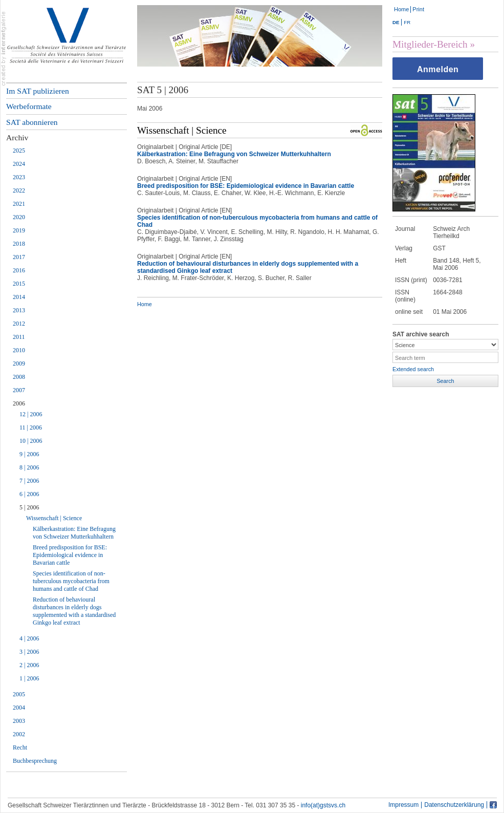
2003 (19, 721)
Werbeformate (29, 106)
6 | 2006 (29, 494)
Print (418, 9)
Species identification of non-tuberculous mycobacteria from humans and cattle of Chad (71, 581)
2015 (19, 284)
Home (401, 9)
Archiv (17, 137)
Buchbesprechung (35, 761)
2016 (19, 270)
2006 (19, 403)
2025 (19, 151)
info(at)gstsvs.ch (323, 805)
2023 (19, 177)
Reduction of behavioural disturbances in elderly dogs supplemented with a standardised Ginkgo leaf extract (74, 611)
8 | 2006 (29, 467)
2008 (19, 377)
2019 (19, 230)
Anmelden (438, 69)
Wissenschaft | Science (54, 518)
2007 (19, 390)
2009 (19, 363)
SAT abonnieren (32, 122)
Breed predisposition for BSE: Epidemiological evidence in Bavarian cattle (70, 555)
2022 (19, 190)
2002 (19, 734)
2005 (19, 694)
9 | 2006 (29, 454)
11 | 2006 (31, 427)
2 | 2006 (29, 665)
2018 (19, 244)
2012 (19, 324)
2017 (19, 257)
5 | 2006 (29, 507)
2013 (19, 310)
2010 (19, 350)
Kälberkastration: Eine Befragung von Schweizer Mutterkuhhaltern (74, 533)
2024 (19, 164)
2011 (19, 337)
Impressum (403, 805)
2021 (19, 204)
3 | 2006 (29, 652)
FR (407, 22)
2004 (19, 708)
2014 (19, 297)
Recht (20, 747)
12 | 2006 (31, 414)
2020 (19, 217)
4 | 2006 (29, 638)
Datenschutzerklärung (454, 805)
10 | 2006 (31, 441)
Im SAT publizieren (38, 91)
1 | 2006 (29, 678)
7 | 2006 (29, 481)
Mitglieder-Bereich (430, 44)
